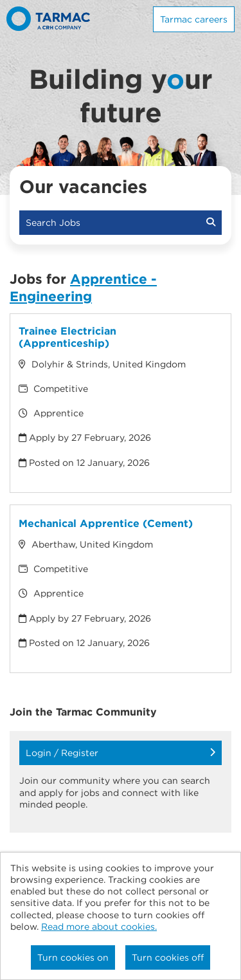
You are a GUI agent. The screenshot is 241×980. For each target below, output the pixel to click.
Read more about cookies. (99, 927)
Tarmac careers (194, 19)
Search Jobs (121, 223)
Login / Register (121, 753)
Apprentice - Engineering (83, 288)
